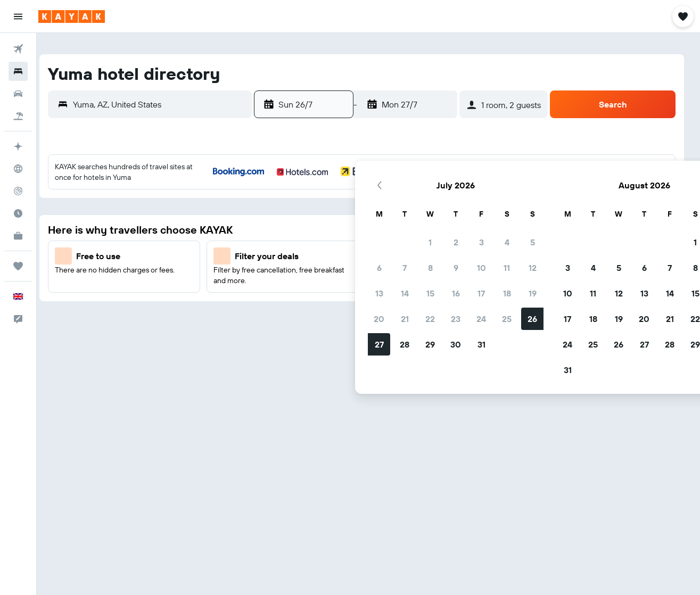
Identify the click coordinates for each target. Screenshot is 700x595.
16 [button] (362, 255)
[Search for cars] (18, 94)
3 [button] (388, 204)
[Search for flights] (18, 49)
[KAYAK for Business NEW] (18, 236)
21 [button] (311, 280)
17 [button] (388, 255)
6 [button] (286, 229)
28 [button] (311, 306)
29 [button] (336, 306)
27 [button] (286, 306)
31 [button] (388, 306)
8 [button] (337, 229)
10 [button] (388, 229)
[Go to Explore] (18, 169)
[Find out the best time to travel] (18, 213)
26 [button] (439, 280)
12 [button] (439, 229)
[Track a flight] (18, 191)
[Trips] (18, 266)
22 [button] (336, 280)
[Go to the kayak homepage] (72, 16)
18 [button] (413, 255)
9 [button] (362, 229)
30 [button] (362, 306)
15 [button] (337, 255)
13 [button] (286, 255)
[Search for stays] (18, 71)
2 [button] (362, 204)
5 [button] (439, 204)
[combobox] (170, 104)
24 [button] (388, 280)
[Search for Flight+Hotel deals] (18, 116)
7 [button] (311, 229)
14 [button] (311, 255)
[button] (18, 16)
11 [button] (413, 229)
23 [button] (362, 280)
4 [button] (413, 204)
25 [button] (413, 280)
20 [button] (285, 280)
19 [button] (439, 255)
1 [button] (336, 204)
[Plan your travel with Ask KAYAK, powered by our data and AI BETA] (18, 146)
